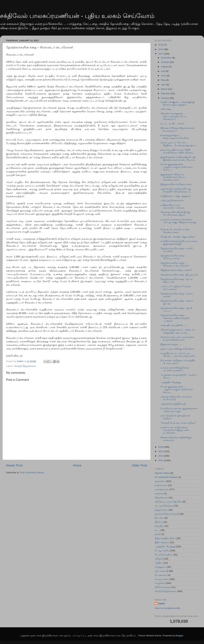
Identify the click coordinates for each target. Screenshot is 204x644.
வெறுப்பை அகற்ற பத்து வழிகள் (178, 237)
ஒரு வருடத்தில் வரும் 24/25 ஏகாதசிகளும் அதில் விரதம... (178, 151)
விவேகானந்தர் (163, 587)
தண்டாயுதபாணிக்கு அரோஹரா (177, 349)
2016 (161, 447)
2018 (161, 49)
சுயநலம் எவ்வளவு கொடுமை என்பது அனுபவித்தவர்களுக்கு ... (178, 222)
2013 (161, 460)
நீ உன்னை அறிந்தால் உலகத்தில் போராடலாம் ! (178, 362)
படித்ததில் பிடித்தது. (171, 382)
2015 (161, 451)
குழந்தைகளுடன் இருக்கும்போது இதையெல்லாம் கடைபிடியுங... (178, 158)
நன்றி (158, 534)
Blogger (179, 636)
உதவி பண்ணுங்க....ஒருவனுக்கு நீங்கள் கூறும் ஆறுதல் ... (178, 103)
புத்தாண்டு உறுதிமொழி (173, 404)
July (163, 71)
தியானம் (159, 518)
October (165, 62)
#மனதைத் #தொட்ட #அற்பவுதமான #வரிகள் (175, 137)
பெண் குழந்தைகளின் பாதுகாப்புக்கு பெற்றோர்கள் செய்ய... (177, 167)
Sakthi (162, 604)
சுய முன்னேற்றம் (164, 506)
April (164, 85)
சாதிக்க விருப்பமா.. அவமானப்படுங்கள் (173, 206)
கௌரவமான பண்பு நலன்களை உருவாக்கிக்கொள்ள (178, 338)
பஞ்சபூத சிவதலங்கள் (172, 200)
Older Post (139, 465)
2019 (161, 45)
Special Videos (162, 473)
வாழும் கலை (162, 579)
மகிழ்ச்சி (159, 559)
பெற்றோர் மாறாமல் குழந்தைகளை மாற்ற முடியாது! (179, 410)
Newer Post (14, 465)
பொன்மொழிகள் (164, 555)
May (163, 80)
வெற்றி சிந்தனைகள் (25, 366)
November (167, 58)
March (164, 89)
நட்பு (157, 530)
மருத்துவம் (161, 567)
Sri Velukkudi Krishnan (166, 477)
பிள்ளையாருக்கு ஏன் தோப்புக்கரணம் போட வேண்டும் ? (174, 116)
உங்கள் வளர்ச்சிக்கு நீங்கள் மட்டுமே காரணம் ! (175, 369)
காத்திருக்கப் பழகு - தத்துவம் (176, 196)
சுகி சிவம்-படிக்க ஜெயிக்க (168, 502)
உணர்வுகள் (161, 485)
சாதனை (159, 493)
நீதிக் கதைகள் (162, 542)
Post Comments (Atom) (32, 473)
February (166, 93)
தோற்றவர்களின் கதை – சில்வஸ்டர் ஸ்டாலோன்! (175, 264)
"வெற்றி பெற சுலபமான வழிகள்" (178, 423)
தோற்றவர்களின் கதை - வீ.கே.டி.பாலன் (173, 257)
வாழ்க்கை (160, 583)
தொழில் (159, 526)
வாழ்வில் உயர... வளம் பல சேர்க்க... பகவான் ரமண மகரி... (178, 355)
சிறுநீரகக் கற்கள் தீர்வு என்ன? (176, 270)
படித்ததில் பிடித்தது (165, 546)
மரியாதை (166, 109)
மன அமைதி (161, 571)
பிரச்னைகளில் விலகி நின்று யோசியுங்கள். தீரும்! (175, 214)
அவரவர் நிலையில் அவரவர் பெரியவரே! (176, 398)
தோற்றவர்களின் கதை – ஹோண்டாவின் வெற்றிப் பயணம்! (175, 318)
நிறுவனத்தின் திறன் (165, 538)
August (165, 67)
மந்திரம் (159, 563)
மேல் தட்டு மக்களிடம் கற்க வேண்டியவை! (175, 231)
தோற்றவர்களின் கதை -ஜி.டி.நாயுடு (179, 275)
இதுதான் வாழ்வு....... (172, 344)
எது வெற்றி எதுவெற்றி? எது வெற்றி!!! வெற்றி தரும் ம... (176, 190)
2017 (161, 54)
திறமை (159, 522)
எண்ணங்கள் (162, 489)
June (164, 76)
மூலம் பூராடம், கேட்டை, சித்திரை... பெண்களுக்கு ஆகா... (179, 144)
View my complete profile (167, 608)
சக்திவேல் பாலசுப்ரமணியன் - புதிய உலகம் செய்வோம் (77, 16)
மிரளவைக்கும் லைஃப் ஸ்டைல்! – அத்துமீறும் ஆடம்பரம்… (178, 331)
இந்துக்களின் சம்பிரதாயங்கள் (176, 184)
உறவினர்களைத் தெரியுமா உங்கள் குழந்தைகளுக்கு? (179, 243)
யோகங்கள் (161, 575)
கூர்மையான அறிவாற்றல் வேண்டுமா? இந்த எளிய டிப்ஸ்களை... (175, 430)
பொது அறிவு (162, 551)
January (165, 98)
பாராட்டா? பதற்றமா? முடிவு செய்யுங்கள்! (176, 288)
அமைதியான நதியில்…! (173, 325)
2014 (161, 456)
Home (77, 465)
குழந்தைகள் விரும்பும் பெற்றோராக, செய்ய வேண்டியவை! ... (173, 177)
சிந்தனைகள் (161, 498)
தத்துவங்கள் (161, 510)
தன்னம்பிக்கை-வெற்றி (167, 514)
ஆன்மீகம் (160, 481)
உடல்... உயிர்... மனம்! (172, 124)
